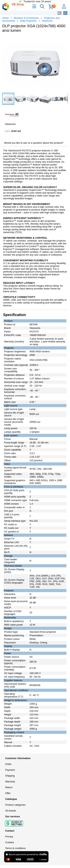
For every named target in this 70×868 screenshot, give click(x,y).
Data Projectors (29, 21)
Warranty (10, 782)
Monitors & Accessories (26, 18)
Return (9, 787)
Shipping (10, 776)
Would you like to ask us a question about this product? (34, 143)
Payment (10, 770)
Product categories (15, 805)
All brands (11, 811)
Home (6, 18)
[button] (64, 39)
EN (65, 13)
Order (8, 764)
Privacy (9, 837)
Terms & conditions (15, 848)
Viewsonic (47, 21)
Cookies (10, 842)
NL (59, 13)
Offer (8, 793)
